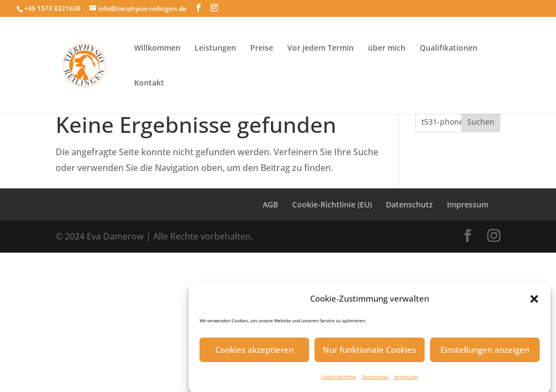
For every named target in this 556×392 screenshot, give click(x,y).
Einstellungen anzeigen (485, 353)
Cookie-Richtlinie (339, 379)
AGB (270, 204)
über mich (387, 48)
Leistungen (215, 48)
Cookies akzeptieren (255, 353)
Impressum (406, 379)
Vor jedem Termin (321, 48)
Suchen (481, 122)
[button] (534, 302)
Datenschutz (375, 379)
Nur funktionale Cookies (369, 353)
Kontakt (149, 83)
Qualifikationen (449, 48)
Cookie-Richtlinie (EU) (332, 204)
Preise (262, 48)
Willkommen (157, 48)
